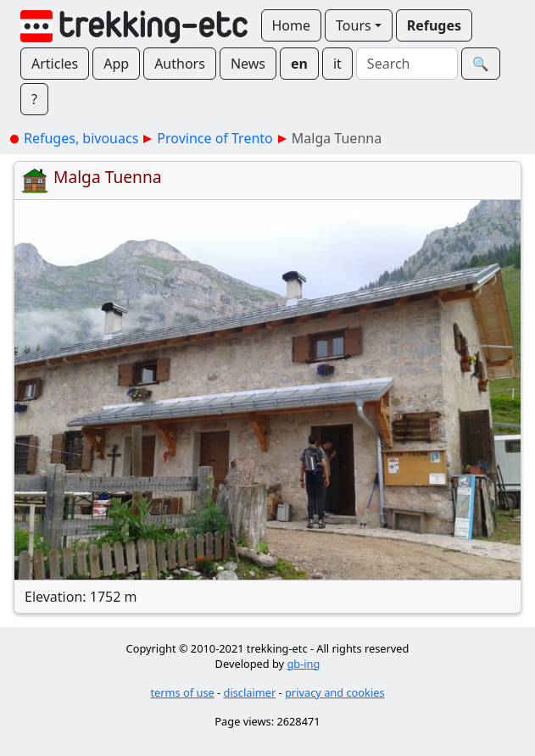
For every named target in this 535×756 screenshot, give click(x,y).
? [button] (34, 99)
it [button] (337, 64)
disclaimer (250, 692)
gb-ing (303, 664)
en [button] (299, 64)
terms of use (182, 692)
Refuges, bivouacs (81, 138)
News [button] (248, 64)
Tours (354, 25)
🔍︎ (481, 64)
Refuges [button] (434, 25)
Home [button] (292, 25)
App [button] (116, 64)
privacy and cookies (335, 692)
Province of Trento (215, 138)
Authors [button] (180, 64)
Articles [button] (55, 64)
